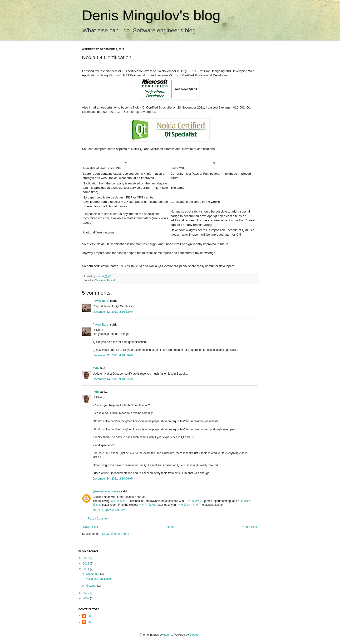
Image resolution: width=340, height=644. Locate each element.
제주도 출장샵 (148, 505)
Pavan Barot (101, 301)
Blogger (195, 635)
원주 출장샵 (118, 501)
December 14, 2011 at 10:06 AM (113, 479)
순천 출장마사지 (188, 505)
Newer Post (91, 527)
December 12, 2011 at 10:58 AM (113, 355)
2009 (86, 598)
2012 (86, 564)
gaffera (168, 635)
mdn (96, 368)
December (93, 574)
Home (171, 527)
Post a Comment (99, 519)
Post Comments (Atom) (114, 534)
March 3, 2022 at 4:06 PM (109, 510)
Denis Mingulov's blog (151, 15)
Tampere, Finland (105, 280)
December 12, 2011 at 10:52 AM (113, 312)
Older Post (250, 527)
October (92, 586)
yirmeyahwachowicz (106, 491)
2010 (86, 593)
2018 (86, 558)
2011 (86, 569)
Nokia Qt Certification (99, 579)
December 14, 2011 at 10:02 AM (113, 379)
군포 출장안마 (194, 501)
